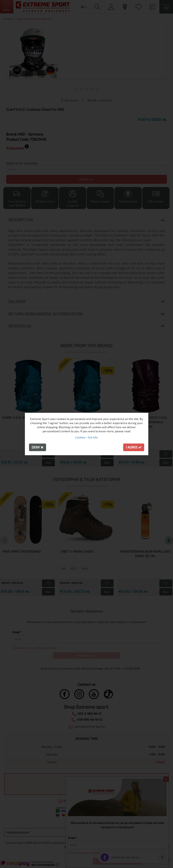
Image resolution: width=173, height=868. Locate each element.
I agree (134, 447)
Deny (38, 447)
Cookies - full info (86, 437)
